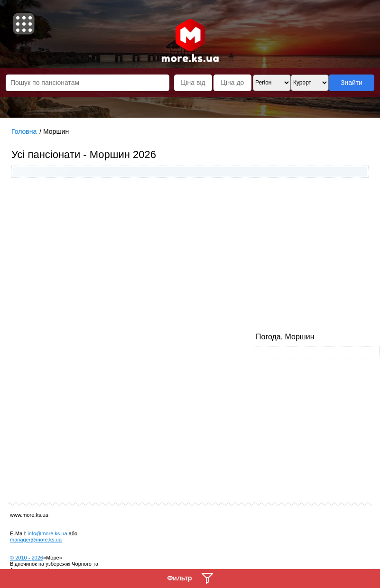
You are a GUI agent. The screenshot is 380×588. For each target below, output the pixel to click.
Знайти (352, 83)
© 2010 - (27, 558)
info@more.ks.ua (47, 533)
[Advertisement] (190, 256)
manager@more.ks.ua (36, 540)
